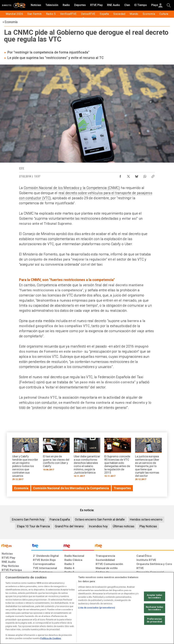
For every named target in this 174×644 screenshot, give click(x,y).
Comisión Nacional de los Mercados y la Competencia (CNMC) (72, 188)
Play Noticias (148, 526)
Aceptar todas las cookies (155, 596)
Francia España (60, 519)
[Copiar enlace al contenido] (153, 176)
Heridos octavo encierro (146, 519)
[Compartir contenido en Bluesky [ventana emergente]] (137, 176)
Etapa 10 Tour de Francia (33, 526)
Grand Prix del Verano (69, 526)
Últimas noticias (124, 526)
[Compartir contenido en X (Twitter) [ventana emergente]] (128, 176)
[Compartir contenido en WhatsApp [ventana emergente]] (145, 176)
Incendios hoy (98, 526)
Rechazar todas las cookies (154, 608)
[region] (87, 608)
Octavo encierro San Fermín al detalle (100, 519)
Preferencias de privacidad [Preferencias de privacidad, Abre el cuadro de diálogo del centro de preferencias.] (154, 620)
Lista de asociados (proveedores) (97, 608)
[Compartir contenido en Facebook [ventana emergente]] (120, 176)
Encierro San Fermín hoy (28, 519)
